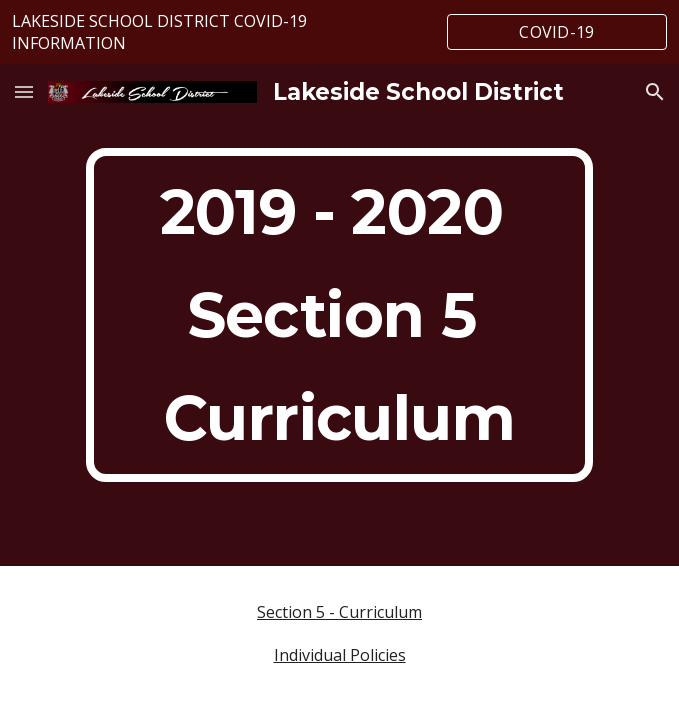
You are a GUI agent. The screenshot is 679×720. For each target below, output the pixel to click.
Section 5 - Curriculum (339, 612)
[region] (339, 32)
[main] (339, 315)
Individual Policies (340, 655)
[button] (24, 91)
